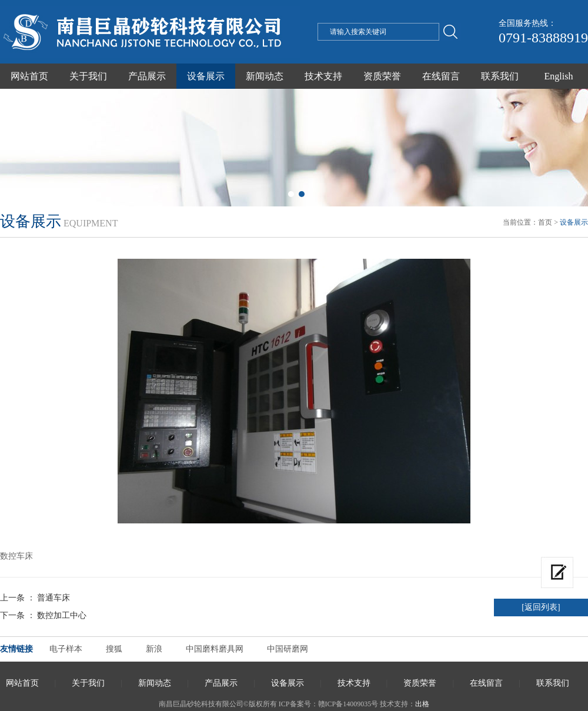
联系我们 (500, 76)
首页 (545, 222)
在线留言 (441, 76)
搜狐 (114, 649)
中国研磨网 (288, 649)
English (559, 76)
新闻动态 (265, 76)
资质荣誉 (382, 76)
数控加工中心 (62, 615)
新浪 (154, 649)
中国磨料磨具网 (215, 649)
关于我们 (88, 76)
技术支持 (323, 76)
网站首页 (29, 76)
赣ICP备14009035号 (348, 704)
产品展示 (147, 76)
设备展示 (206, 76)
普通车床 (54, 598)
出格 (422, 704)
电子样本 (66, 649)
